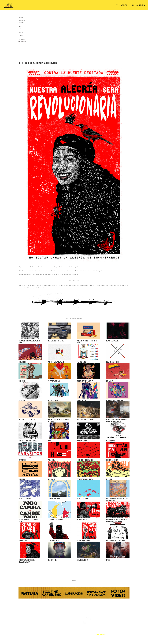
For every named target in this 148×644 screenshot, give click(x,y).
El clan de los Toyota (27, 420)
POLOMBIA (51, 460)
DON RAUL (22, 381)
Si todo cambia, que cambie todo (28, 521)
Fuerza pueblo (53, 541)
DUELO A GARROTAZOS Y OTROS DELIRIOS (58, 421)
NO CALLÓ (110, 381)
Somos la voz (82, 520)
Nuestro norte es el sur (116, 541)
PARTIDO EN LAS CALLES (56, 362)
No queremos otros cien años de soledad (117, 499)
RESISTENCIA (52, 560)
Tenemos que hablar (55, 520)
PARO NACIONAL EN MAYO (85, 420)
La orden (22, 400)
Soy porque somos (84, 541)
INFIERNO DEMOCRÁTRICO (85, 460)
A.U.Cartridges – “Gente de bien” (87, 342)
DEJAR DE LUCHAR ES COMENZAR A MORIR (30, 342)
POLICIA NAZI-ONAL (113, 362)
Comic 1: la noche (112, 341)
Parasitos (22, 460)
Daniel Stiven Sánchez (85, 381)
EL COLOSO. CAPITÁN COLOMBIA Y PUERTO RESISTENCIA (117, 421)
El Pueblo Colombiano (114, 400)
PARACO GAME (82, 362)
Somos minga (23, 541)
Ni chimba (22, 479)
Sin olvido (52, 479)
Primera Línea (82, 441)
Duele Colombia (83, 499)
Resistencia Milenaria (85, 479)
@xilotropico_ (23, 41)
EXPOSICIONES (121, 5)
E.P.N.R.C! (109, 479)
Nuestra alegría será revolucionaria (27, 561)
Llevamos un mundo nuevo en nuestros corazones (117, 521)
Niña (49, 441)
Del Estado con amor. (56, 341)
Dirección (22, 362)
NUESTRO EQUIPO (138, 5)
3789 (108, 560)
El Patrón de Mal (54, 381)
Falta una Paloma (25, 499)
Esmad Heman (82, 400)
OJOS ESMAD (111, 441)
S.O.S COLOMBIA (82, 560)
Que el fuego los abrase (28, 441)
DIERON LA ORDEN (112, 460)
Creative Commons (101, 634)
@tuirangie (22, 44)
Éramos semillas (54, 499)
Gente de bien (53, 400)
